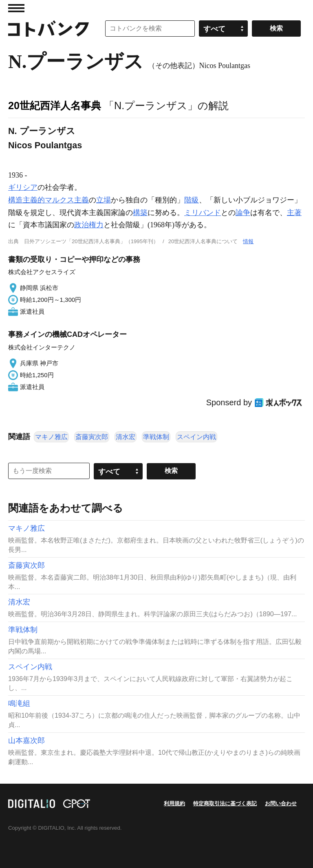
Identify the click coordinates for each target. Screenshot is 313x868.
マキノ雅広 (51, 437)
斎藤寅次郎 (92, 437)
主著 (294, 213)
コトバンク (48, 29)
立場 (104, 200)
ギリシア (23, 187)
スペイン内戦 (196, 437)
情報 (248, 241)
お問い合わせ (281, 803)
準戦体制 (156, 437)
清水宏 (126, 437)
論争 (243, 213)
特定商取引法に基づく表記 (225, 803)
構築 (140, 213)
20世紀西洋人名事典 (55, 105)
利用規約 (174, 803)
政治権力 (89, 225)
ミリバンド (203, 213)
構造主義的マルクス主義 (48, 200)
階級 (192, 200)
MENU (16, 8)
